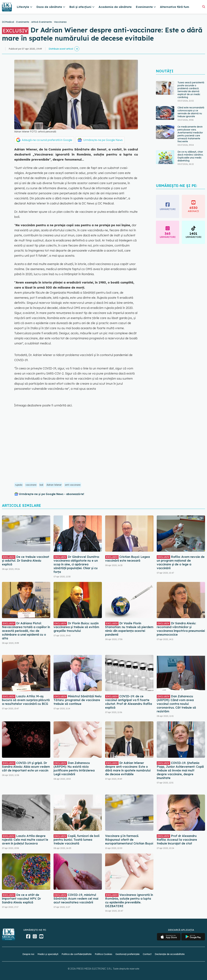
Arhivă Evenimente (42, 22)
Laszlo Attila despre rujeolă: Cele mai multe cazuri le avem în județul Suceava (25, 840)
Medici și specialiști (48, 954)
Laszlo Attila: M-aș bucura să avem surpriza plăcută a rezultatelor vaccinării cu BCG (26, 700)
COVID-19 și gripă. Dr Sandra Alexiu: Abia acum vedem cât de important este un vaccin (26, 767)
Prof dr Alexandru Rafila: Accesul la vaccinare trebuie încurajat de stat (177, 840)
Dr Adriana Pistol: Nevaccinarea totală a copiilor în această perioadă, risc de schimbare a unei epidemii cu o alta (26, 631)
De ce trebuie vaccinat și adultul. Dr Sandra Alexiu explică (26, 561)
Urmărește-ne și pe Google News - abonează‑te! (52, 494)
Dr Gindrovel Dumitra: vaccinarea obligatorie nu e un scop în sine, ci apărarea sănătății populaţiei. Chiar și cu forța (76, 564)
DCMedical (8, 22)
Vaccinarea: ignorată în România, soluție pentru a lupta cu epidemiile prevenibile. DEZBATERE (129, 900)
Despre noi (28, 954)
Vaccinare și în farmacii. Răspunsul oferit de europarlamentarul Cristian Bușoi (129, 840)
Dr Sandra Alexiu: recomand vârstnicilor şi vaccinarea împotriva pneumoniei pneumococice (181, 629)
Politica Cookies (104, 954)
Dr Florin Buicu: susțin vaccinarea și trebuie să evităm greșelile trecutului (76, 627)
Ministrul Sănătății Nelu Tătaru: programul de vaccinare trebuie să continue (78, 700)
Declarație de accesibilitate (170, 954)
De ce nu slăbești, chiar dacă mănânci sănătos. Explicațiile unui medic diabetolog (190, 156)
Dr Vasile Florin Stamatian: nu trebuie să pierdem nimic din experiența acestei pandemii (129, 629)
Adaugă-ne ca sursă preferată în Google (47, 140)
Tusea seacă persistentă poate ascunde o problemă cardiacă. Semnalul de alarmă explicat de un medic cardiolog (191, 90)
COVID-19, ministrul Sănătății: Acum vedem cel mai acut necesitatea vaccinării (76, 899)
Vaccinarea (60, 22)
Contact (147, 954)
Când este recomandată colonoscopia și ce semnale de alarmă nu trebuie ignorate (191, 112)
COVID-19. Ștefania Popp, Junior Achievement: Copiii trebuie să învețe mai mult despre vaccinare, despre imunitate (180, 770)
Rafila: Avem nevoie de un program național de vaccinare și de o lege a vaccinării (181, 562)
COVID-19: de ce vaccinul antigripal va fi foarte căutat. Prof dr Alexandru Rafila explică (129, 702)
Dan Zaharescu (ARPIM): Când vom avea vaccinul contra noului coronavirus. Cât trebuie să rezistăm (176, 704)
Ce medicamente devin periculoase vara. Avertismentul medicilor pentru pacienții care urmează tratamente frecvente (190, 134)
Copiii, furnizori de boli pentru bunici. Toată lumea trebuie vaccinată (76, 840)
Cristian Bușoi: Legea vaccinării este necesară (127, 559)
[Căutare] (204, 7)
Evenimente (23, 22)
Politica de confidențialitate (77, 954)
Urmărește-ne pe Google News (103, 140)
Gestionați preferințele (127, 954)
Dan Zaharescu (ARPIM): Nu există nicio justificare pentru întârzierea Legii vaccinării (74, 769)
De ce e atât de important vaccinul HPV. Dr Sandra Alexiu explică (21, 899)
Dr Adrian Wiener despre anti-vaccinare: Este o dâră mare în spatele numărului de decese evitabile (128, 769)
